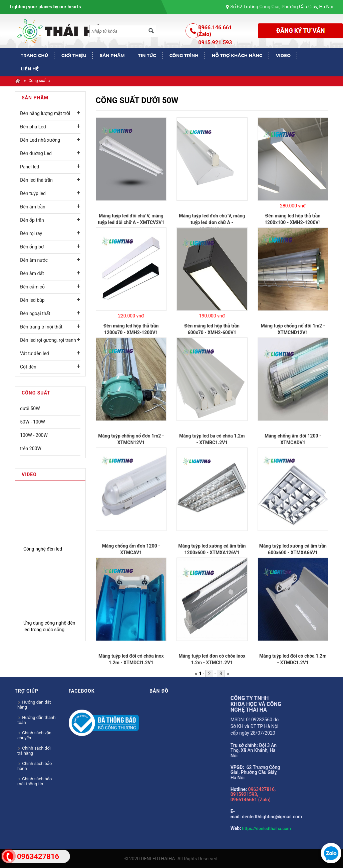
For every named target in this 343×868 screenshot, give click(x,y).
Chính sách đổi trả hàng (34, 751)
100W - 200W (34, 435)
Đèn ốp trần (32, 220)
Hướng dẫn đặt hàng (34, 705)
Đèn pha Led (33, 127)
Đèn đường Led (36, 153)
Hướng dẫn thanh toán (36, 720)
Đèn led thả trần (36, 180)
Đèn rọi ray (31, 233)
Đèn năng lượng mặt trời (45, 113)
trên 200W (31, 449)
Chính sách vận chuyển (34, 735)
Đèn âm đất (32, 273)
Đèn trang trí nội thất (41, 327)
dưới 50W (30, 408)
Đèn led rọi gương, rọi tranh (48, 340)
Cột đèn (28, 367)
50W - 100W (33, 422)
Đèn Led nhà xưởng (40, 140)
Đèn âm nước (34, 260)
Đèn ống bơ (32, 247)
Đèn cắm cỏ (32, 287)
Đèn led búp (32, 300)
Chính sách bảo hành (35, 766)
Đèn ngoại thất (35, 313)
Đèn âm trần (33, 207)
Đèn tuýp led (33, 193)
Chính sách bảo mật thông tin (35, 781)
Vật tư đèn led (35, 353)
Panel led (30, 167)
